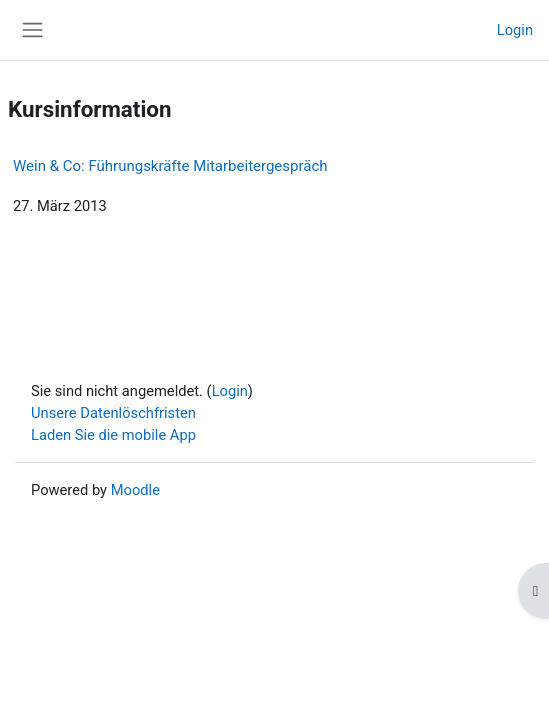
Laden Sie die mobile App (113, 435)
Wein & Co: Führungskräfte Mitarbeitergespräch (170, 166)
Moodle (135, 490)
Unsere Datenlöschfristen (113, 413)
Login (515, 30)
